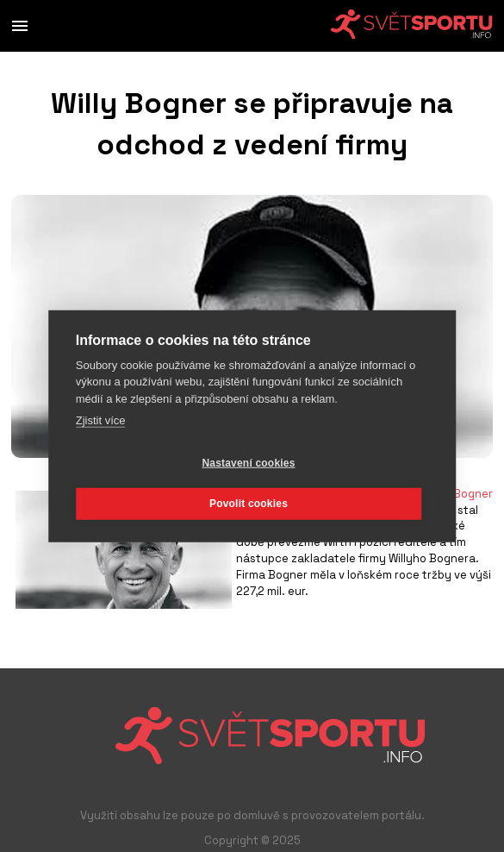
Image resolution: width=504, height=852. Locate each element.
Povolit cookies (249, 504)
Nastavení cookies (248, 463)
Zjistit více (101, 420)
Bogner (473, 494)
